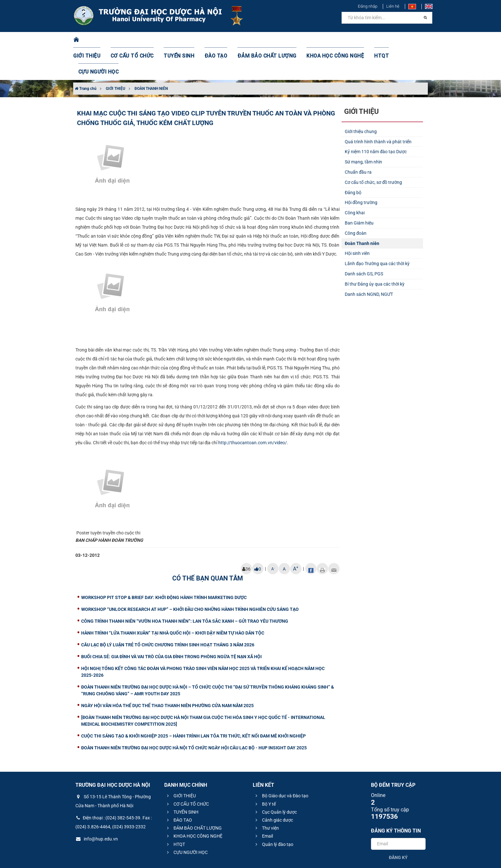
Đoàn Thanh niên (362, 211)
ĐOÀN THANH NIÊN (151, 57)
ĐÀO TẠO (214, 40)
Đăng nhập (368, 6)
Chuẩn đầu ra (358, 140)
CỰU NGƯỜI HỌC (401, 40)
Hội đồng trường (361, 170)
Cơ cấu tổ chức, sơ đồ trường (373, 150)
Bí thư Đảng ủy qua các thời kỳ (375, 252)
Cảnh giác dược (273, 788)
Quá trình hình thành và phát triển (378, 110)
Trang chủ (86, 57)
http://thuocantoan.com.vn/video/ (253, 411)
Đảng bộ (353, 161)
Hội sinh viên (357, 221)
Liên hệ (393, 6)
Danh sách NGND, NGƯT (369, 262)
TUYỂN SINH (180, 40)
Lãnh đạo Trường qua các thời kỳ (377, 232)
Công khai (355, 181)
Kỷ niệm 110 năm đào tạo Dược (376, 120)
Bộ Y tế (265, 772)
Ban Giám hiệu (359, 191)
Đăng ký (398, 825)
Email (263, 804)
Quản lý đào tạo (274, 812)
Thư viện (266, 796)
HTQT (365, 40)
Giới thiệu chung (361, 99)
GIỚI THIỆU (95, 40)
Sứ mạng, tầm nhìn (363, 130)
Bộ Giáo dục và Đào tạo (281, 764)
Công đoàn (356, 201)
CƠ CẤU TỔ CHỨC (137, 40)
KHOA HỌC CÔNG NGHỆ (322, 40)
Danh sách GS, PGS (364, 242)
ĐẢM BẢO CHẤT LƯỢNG (261, 40)
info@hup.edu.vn (97, 807)
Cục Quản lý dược (275, 780)
